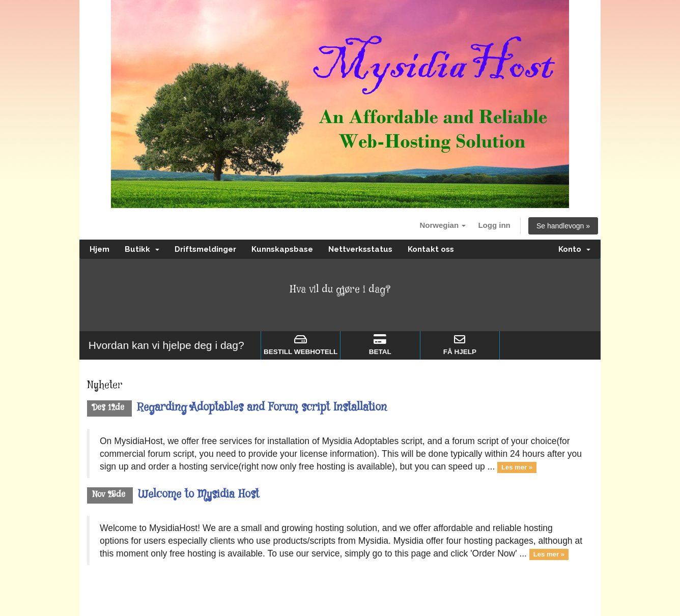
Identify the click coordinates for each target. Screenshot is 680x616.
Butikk (142, 249)
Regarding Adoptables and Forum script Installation (262, 407)
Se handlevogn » (563, 226)
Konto (574, 249)
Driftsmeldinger (205, 249)
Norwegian (443, 225)
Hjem (100, 249)
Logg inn (494, 225)
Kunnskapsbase (282, 249)
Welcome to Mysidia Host (199, 494)
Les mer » (517, 467)
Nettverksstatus (360, 249)
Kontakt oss (431, 249)
